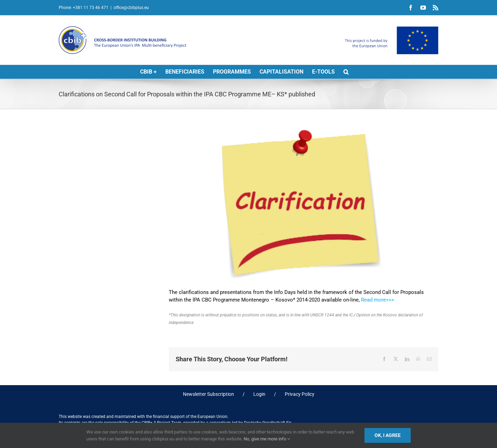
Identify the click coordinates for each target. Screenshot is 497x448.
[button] (346, 72)
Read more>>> (378, 300)
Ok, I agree (388, 435)
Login (259, 394)
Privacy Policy (300, 394)
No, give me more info (267, 439)
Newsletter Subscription (208, 394)
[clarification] (304, 203)
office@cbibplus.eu (131, 8)
